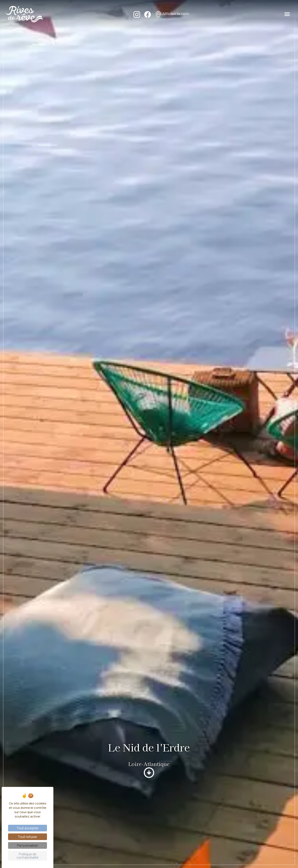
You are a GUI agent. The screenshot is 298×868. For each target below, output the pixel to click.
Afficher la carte (172, 14)
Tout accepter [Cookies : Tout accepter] (28, 828)
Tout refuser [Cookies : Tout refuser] (28, 837)
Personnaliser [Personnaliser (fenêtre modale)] (28, 845)
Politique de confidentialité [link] (28, 856)
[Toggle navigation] (287, 14)
